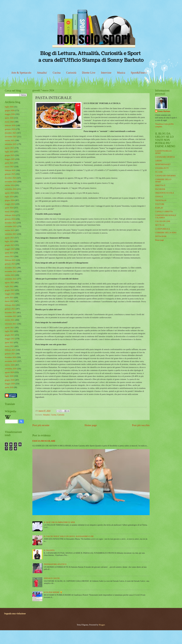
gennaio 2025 (10, 174)
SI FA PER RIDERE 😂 (53, 592)
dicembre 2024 (10, 178)
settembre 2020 (11, 369)
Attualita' (42, 73)
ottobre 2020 (10, 365)
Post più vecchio (141, 425)
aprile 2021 (9, 343)
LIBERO (159, 161)
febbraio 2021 (10, 350)
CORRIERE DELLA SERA (166, 233)
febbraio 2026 (10, 126)
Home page (91, 425)
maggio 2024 (10, 204)
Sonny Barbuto (164, 111)
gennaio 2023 (10, 264)
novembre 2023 (11, 226)
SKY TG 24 (160, 225)
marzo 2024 (9, 212)
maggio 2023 (10, 249)
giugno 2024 (10, 200)
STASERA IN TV (162, 168)
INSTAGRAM (161, 236)
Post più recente (41, 425)
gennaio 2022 (10, 309)
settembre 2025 (11, 144)
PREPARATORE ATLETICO (55, 564)
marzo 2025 (9, 167)
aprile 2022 (9, 298)
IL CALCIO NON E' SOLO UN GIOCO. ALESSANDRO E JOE (69, 536)
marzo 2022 (9, 301)
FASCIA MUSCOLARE (44, 441)
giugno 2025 (10, 155)
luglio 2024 (9, 197)
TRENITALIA (161, 200)
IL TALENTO (49, 550)
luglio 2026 (9, 107)
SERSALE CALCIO (52, 578)
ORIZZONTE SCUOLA (164, 193)
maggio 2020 (10, 384)
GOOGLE (159, 197)
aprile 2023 (9, 253)
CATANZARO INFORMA (165, 176)
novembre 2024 (11, 182)
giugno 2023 (10, 245)
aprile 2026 (9, 118)
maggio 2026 (10, 114)
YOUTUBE (160, 204)
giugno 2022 (10, 290)
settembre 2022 (11, 279)
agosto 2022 (9, 283)
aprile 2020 (9, 387)
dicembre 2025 (10, 133)
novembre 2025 (11, 137)
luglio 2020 (9, 376)
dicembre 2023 (10, 223)
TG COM (159, 172)
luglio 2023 (9, 241)
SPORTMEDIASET (163, 164)
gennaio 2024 (10, 219)
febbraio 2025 (10, 170)
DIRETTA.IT (160, 185)
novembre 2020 (11, 361)
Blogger (102, 625)
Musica (121, 73)
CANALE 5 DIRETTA (164, 212)
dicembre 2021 (10, 313)
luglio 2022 (9, 286)
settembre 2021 (11, 324)
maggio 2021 (10, 339)
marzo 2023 (9, 256)
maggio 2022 (10, 294)
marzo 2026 (9, 122)
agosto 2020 (9, 372)
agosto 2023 (9, 238)
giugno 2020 (10, 380)
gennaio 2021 (10, 354)
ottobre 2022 (10, 275)
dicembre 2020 (10, 357)
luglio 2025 (9, 152)
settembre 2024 (11, 189)
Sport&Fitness (139, 73)
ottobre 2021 (10, 320)
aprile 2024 (9, 208)
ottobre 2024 (10, 185)
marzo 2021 (9, 346)
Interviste (106, 73)
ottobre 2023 (10, 230)
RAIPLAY (159, 208)
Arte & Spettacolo (21, 73)
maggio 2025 (10, 159)
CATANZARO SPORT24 (165, 157)
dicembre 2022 (10, 268)
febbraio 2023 (10, 260)
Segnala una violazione (15, 614)
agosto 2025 (9, 148)
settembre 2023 (11, 234)
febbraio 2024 (10, 215)
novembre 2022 (11, 271)
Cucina (57, 73)
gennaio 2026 (10, 129)
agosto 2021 (9, 328)
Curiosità (71, 73)
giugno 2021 (10, 335)
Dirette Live (89, 73)
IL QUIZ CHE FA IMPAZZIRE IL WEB (59, 522)
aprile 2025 (9, 163)
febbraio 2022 (10, 305)
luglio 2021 (9, 331)
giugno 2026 (10, 111)
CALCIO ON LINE (163, 221)
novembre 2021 (11, 316)
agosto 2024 (9, 193)
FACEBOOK (160, 189)
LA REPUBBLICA (162, 229)
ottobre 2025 (10, 141)
